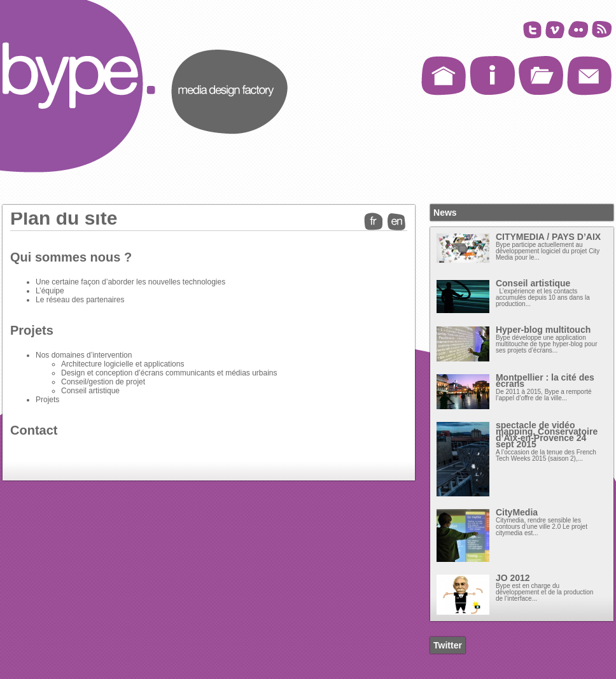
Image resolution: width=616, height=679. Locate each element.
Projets (32, 330)
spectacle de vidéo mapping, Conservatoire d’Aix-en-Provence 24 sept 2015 (547, 435)
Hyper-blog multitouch (543, 330)
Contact (34, 430)
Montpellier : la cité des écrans (545, 381)
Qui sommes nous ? (71, 257)
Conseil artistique (533, 283)
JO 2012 (513, 578)
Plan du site (64, 218)
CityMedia (517, 512)
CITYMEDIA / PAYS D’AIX (548, 237)
